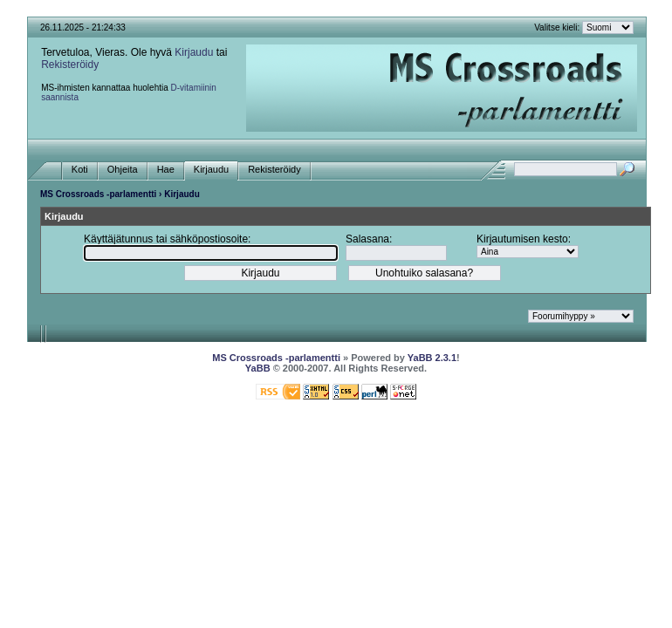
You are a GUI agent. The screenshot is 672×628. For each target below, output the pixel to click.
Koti (80, 170)
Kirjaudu (194, 52)
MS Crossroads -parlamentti (98, 194)
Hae (166, 170)
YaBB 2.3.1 (432, 358)
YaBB (258, 368)
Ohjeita (123, 170)
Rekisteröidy (70, 65)
